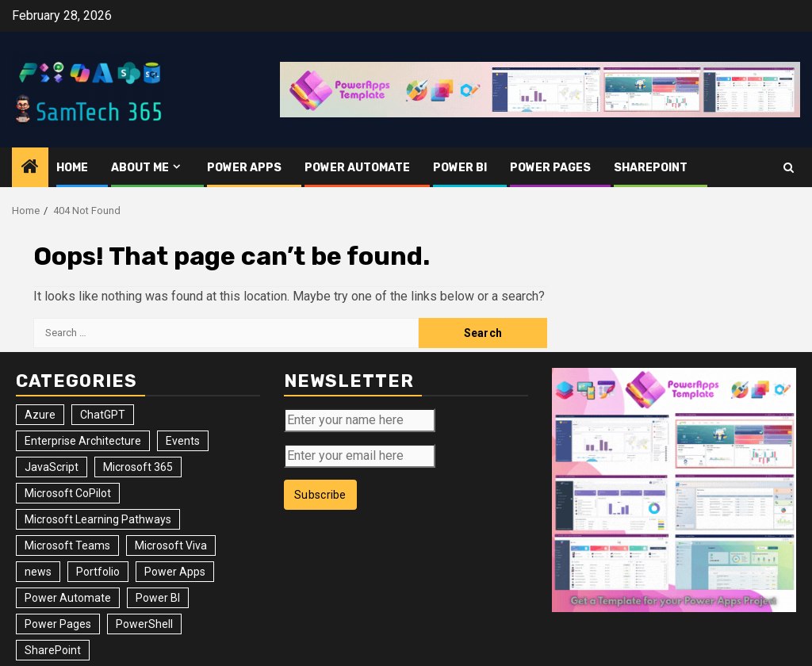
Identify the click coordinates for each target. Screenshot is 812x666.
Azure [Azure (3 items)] (40, 415)
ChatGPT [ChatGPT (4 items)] (103, 415)
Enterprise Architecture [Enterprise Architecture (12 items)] (83, 441)
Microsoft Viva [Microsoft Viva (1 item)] (171, 545)
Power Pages (550, 168)
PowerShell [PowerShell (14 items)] (144, 624)
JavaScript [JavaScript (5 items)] (52, 467)
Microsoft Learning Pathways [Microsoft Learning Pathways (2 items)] (98, 519)
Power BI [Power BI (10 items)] (158, 598)
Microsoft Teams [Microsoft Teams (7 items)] (67, 545)
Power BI (460, 168)
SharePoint (651, 168)
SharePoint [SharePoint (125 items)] (53, 650)
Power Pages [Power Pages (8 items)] (58, 624)
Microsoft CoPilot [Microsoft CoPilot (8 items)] (68, 493)
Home (72, 168)
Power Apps (244, 168)
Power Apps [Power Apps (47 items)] (175, 572)
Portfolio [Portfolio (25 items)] (98, 572)
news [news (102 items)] (38, 572)
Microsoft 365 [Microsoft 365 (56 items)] (138, 467)
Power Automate (357, 168)
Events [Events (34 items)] (183, 441)
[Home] (30, 168)
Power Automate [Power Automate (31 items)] (68, 598)
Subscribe (320, 495)
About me (140, 168)
